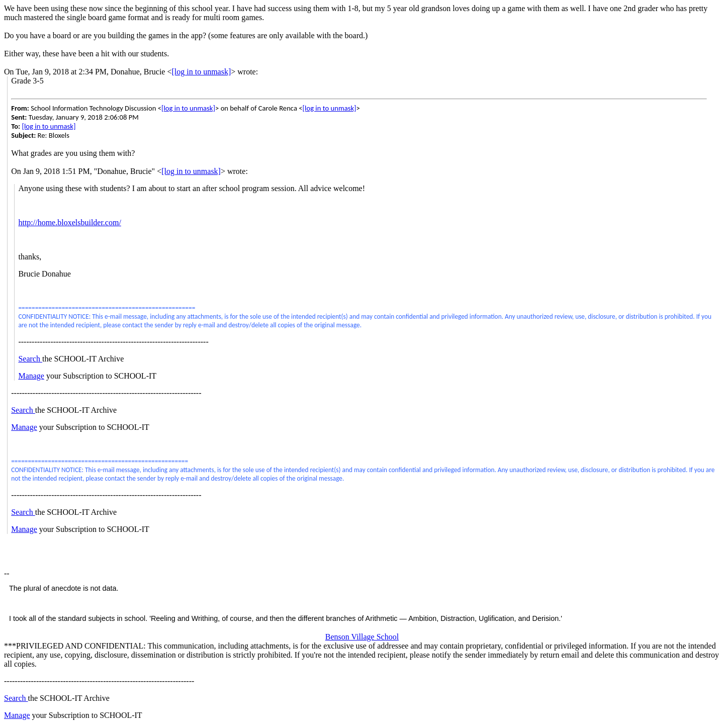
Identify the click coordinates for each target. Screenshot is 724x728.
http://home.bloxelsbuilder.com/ (69, 222)
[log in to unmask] (201, 72)
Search (30, 359)
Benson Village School (362, 637)
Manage (31, 376)
